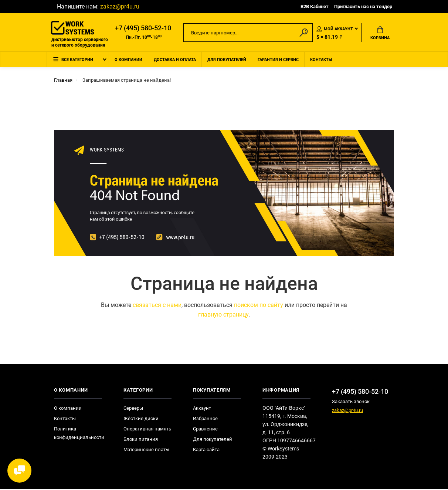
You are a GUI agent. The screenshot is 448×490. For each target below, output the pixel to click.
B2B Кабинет (315, 6)
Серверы (133, 409)
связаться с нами (157, 306)
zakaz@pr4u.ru (120, 6)
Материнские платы (146, 451)
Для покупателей (227, 60)
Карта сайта (206, 451)
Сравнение (205, 430)
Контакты (321, 60)
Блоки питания (141, 440)
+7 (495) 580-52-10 (143, 28)
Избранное (205, 420)
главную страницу (223, 316)
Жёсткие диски (141, 420)
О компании (128, 60)
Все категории (73, 61)
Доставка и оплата (175, 60)
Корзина (380, 34)
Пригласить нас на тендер (363, 6)
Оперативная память (147, 430)
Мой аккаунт (335, 29)
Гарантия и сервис (278, 60)
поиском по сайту (259, 306)
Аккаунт (202, 409)
